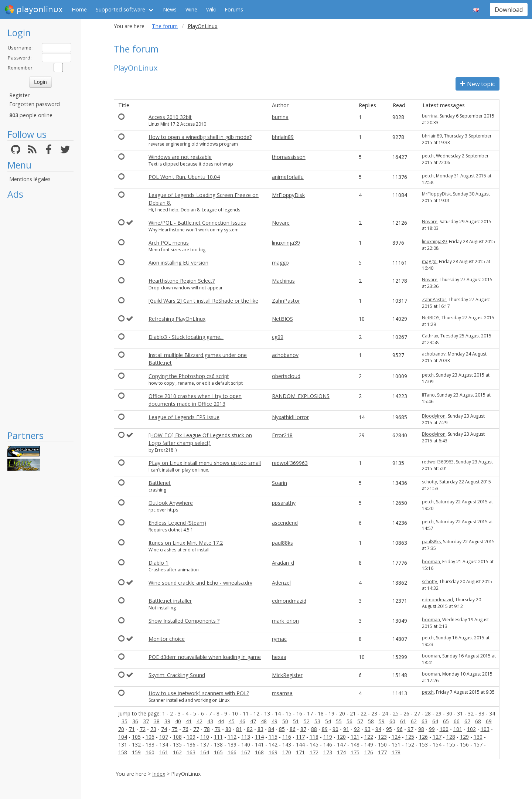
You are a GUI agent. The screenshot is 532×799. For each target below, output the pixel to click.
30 (449, 713)
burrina (280, 117)
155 (451, 744)
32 (471, 713)
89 (325, 729)
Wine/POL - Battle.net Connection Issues (197, 223)
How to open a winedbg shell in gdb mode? (200, 137)
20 (342, 713)
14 (278, 713)
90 (335, 729)
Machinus (283, 281)
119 (328, 737)
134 (164, 744)
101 (458, 729)
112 (232, 737)
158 (123, 752)
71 (132, 729)
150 (382, 744)
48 (264, 721)
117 (300, 737)
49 (274, 721)
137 (205, 744)
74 (164, 729)
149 (369, 744)
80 (228, 729)
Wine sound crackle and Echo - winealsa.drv (200, 583)
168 (259, 752)
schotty (429, 482)
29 (439, 713)
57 (360, 721)
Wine (191, 9)
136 (191, 744)
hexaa (279, 657)
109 (191, 737)
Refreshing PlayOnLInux (177, 319)
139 (232, 744)
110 (205, 737)
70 (121, 729)
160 (150, 752)
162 (177, 752)
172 (314, 752)
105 (136, 737)
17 (310, 713)
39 (167, 721)
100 (444, 729)
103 (485, 729)
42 (199, 721)
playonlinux (34, 10)
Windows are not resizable (180, 157)
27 (417, 713)
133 (150, 744)
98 (421, 729)
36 (135, 721)
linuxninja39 (286, 243)
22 (364, 713)
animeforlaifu (288, 177)
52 (307, 721)
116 (287, 737)
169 (273, 752)
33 (481, 713)
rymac (279, 639)
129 (464, 737)
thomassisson (289, 157)
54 (328, 721)
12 (256, 713)
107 (164, 737)
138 (218, 744)
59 (382, 721)
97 (410, 729)
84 (271, 729)
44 (221, 721)
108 (177, 737)
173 (328, 752)
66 (457, 721)
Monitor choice (167, 639)
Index (159, 774)
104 (123, 737)
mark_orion (285, 621)
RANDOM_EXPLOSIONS (301, 396)
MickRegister (287, 675)
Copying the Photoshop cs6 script (189, 376)
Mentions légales (30, 179)
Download (509, 10)
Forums (234, 9)
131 (123, 744)
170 (287, 752)
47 (253, 721)
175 (355, 752)
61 (403, 721)
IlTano (428, 395)
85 (282, 729)
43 (210, 721)
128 (451, 737)
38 (157, 721)
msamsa (282, 693)
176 (369, 752)
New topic (478, 84)
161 (164, 752)
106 (150, 737)
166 (232, 752)
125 (410, 737)
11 (246, 713)
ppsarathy (284, 503)
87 (303, 729)
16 (299, 713)
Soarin (279, 483)
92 (357, 729)
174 (341, 752)
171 (300, 752)
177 (382, 752)
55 (339, 721)
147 (341, 744)
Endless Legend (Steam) (177, 523)
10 (235, 713)
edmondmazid (289, 601)
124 (396, 737)
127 (437, 737)
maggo (280, 263)
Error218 (282, 435)
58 (371, 721)
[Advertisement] (40, 315)
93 (368, 729)
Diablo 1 (158, 563)
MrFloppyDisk (288, 195)
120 (341, 737)
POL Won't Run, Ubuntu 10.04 (184, 177)
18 (321, 713)
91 (346, 729)
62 (414, 721)
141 (259, 744)
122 (369, 737)
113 (246, 737)
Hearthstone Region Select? (182, 281)
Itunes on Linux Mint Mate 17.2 (186, 543)
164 (205, 752)
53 (317, 721)
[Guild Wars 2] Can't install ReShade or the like (203, 301)
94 (378, 729)
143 (287, 744)
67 (467, 721)
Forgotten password (35, 104)
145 (314, 744)
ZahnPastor (286, 301)
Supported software (120, 9)
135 (177, 744)
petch (428, 156)
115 (273, 737)
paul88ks (282, 543)
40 (178, 721)
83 (260, 729)
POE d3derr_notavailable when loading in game (205, 657)
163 (191, 752)
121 (355, 737)
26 (406, 713)
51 (296, 721)
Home (79, 9)
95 (389, 729)
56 (349, 721)
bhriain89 (283, 137)
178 (396, 752)
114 (259, 737)
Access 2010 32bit (170, 117)
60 (392, 721)
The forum (165, 26)
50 (285, 721)
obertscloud (286, 376)
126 (423, 737)
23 (374, 713)
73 (153, 729)
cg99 (278, 337)
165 (218, 752)
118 (314, 737)
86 (293, 729)
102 (471, 729)
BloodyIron (434, 416)
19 (331, 713)
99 (432, 729)
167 (246, 752)
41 (189, 721)
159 (136, 752)
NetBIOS (282, 319)
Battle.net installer (170, 601)
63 (424, 721)
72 (143, 729)
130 (478, 737)
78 (207, 729)
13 (267, 713)
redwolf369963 (290, 463)
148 (355, 744)
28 (428, 713)
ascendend (285, 523)
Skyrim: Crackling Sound (177, 675)
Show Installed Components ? (184, 621)
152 (410, 744)
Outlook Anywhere (171, 503)
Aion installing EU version (178, 263)
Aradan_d (283, 563)
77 (196, 729)
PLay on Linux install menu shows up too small (205, 463)
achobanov (285, 355)
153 (423, 744)
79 (218, 729)
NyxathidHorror (290, 417)
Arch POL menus (169, 243)
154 (437, 744)
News (170, 9)
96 (400, 729)
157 (478, 744)
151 (396, 744)
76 (185, 729)
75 (175, 729)
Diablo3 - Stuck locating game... (186, 337)
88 (314, 729)
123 (382, 737)
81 (239, 729)
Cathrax (430, 336)
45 (232, 721)
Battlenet (160, 483)
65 (446, 721)
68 (478, 721)
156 (464, 744)
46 (242, 721)
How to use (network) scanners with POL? (199, 693)
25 (396, 713)
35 (125, 721)
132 (136, 744)
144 (300, 744)
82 (250, 729)
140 (246, 744)
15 (289, 713)
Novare (281, 223)
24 (385, 713)
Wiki (211, 9)
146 (328, 744)
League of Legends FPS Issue (184, 417)
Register (19, 95)
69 (489, 721)
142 (273, 744)
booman (431, 562)
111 (218, 737)
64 (435, 721)
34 (492, 713)
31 (460, 713)
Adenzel (281, 583)
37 (146, 721)
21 (353, 713)
